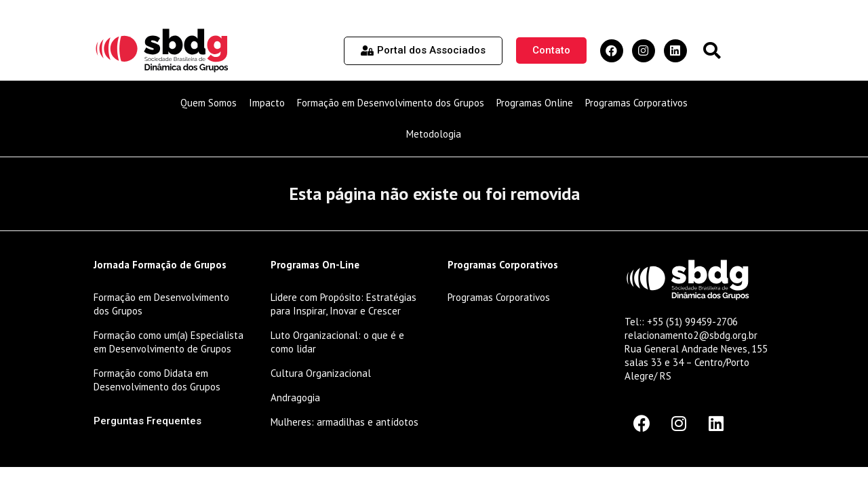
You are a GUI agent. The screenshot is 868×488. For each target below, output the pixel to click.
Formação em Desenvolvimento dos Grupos (391, 103)
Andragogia (295, 398)
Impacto (267, 103)
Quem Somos (209, 103)
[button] (712, 50)
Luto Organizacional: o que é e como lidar (337, 342)
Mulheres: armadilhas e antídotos (344, 422)
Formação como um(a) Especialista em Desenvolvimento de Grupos (169, 342)
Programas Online (535, 103)
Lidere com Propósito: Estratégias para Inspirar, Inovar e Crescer (343, 304)
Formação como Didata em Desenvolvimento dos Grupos (157, 380)
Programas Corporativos (636, 103)
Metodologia (434, 134)
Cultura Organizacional (321, 373)
